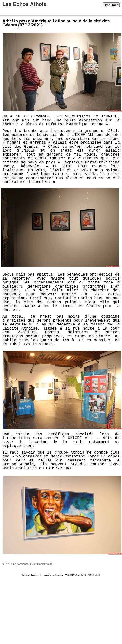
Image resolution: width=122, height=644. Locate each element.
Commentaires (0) (42, 564)
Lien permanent (20, 564)
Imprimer (111, 5)
